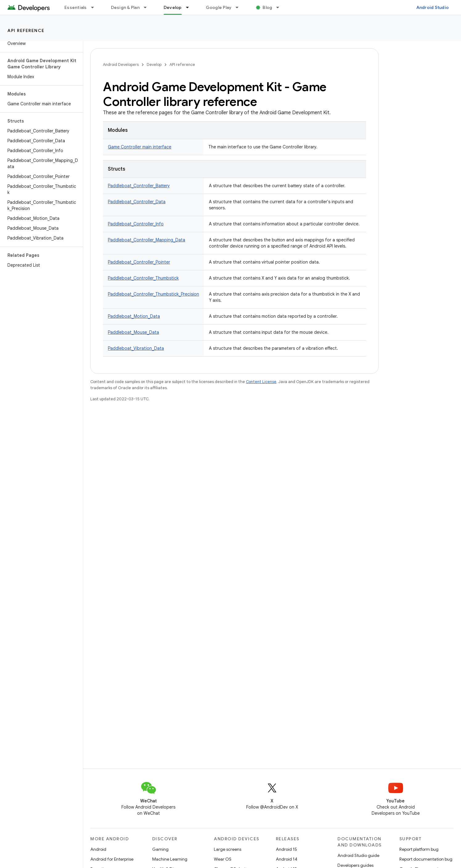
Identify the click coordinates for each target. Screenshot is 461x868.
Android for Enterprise (112, 859)
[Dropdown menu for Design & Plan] (148, 7)
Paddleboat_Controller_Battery (139, 186)
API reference (26, 30)
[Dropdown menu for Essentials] (95, 7)
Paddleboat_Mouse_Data (133, 332)
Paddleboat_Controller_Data (137, 202)
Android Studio (433, 7)
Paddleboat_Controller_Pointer (139, 262)
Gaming (160, 849)
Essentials (76, 7)
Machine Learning (170, 859)
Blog (267, 7)
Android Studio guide (358, 855)
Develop (154, 65)
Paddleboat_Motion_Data (134, 316)
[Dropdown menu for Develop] (190, 7)
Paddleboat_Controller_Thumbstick (143, 278)
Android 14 (287, 859)
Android (98, 849)
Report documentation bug (426, 859)
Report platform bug (419, 849)
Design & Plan (125, 7)
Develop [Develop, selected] (173, 7)
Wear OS (223, 859)
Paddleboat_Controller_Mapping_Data (147, 240)
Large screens (228, 849)
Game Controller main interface (140, 147)
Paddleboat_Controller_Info (136, 224)
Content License (261, 382)
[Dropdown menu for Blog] (280, 7)
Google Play (219, 7)
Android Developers (121, 65)
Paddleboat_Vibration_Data (136, 348)
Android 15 (286, 849)
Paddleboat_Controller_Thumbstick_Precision (153, 294)
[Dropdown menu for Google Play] (240, 7)
